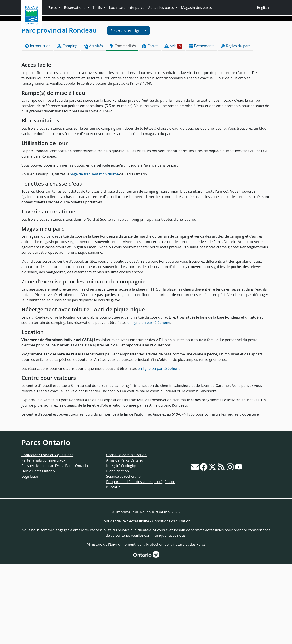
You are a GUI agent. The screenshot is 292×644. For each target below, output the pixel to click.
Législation (30, 556)
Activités (93, 126)
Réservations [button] (75, 8)
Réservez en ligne (127, 111)
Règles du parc (236, 126)
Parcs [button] (53, 8)
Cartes (150, 126)
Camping (67, 126)
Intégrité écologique (123, 545)
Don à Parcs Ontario (38, 551)
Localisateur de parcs (127, 8)
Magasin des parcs (196, 8)
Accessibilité (139, 601)
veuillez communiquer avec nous (158, 615)
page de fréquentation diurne (94, 254)
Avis (173, 126)
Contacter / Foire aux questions (47, 535)
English (263, 8)
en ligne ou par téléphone (149, 402)
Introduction (38, 126)
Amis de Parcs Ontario (125, 540)
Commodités (122, 126)
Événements (202, 126)
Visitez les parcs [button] (161, 8)
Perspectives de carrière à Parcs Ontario (55, 545)
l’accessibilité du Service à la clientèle (121, 610)
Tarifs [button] (98, 8)
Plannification (118, 551)
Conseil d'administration (126, 535)
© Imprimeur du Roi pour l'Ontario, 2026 (146, 592)
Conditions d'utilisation (171, 601)
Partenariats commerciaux (43, 540)
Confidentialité (114, 601)
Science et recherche (123, 556)
